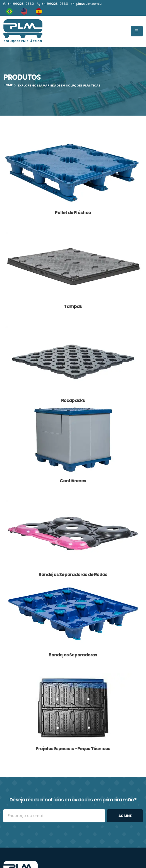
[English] (26, 11)
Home (8, 85)
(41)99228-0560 (21, 4)
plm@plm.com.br (89, 4)
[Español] (40, 11)
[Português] (11, 11)
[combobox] (11, 11)
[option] (26, 11)
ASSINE (125, 816)
